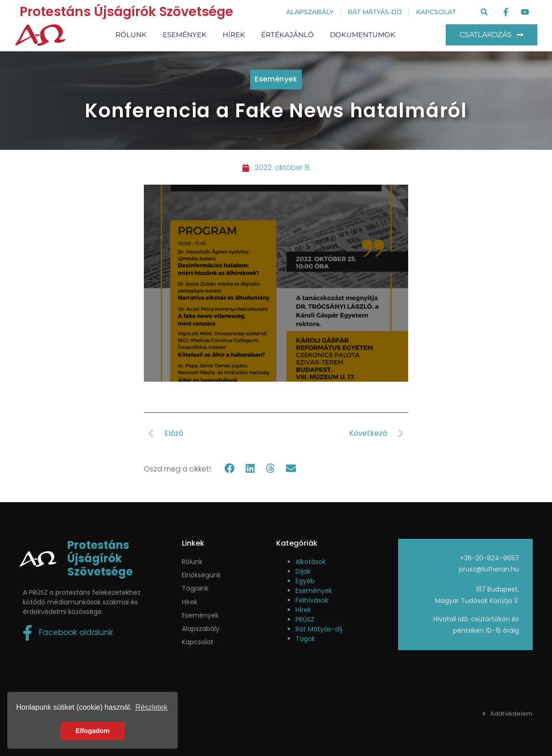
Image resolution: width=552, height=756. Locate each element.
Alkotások (311, 562)
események (200, 615)
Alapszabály (201, 629)
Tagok (305, 639)
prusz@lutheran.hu (489, 569)
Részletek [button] (151, 707)
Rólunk (131, 35)
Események (185, 35)
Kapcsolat (198, 642)
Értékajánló (287, 35)
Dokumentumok (363, 35)
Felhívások (312, 600)
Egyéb (305, 581)
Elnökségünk (201, 575)
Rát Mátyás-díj (319, 629)
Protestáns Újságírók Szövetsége (126, 12)
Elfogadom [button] (93, 731)
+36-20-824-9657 (489, 558)
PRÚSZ (305, 619)
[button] (484, 12)
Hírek (234, 35)
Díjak (303, 571)
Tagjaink (195, 588)
